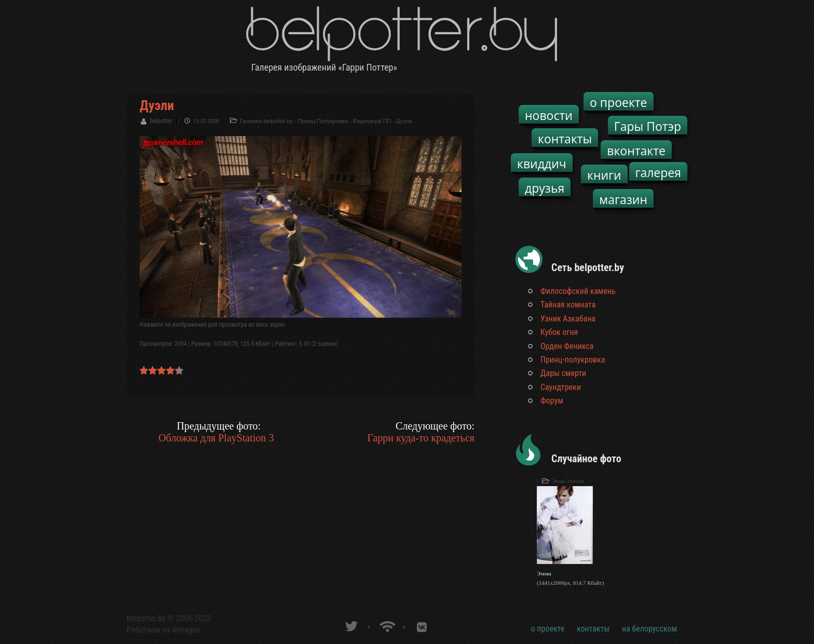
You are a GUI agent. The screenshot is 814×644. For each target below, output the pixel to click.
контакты (565, 139)
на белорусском (649, 629)
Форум (552, 401)
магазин (623, 199)
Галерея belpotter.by (266, 121)
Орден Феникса (567, 346)
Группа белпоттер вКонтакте (422, 625)
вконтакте (636, 151)
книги (604, 175)
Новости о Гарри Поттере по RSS (386, 625)
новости (549, 115)
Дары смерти (563, 373)
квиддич (542, 164)
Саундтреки (561, 387)
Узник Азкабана (568, 319)
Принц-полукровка (573, 360)
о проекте (619, 102)
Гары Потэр (648, 126)
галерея (659, 172)
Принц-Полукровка (323, 121)
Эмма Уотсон (568, 481)
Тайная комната (568, 305)
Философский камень (578, 291)
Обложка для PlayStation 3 (216, 438)
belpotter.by (146, 618)
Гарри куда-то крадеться (421, 438)
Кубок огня (559, 332)
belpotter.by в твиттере (351, 625)
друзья (545, 188)
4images (186, 630)
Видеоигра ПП (372, 121)
